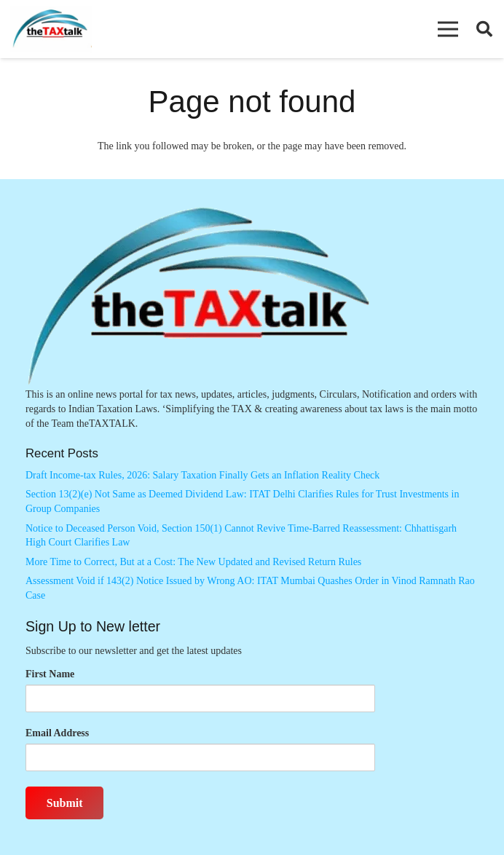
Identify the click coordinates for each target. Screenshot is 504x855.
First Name (50, 674)
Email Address (57, 733)
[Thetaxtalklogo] (51, 29)
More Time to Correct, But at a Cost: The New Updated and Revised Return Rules (193, 562)
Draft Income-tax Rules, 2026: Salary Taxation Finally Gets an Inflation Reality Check (202, 475)
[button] (448, 29)
